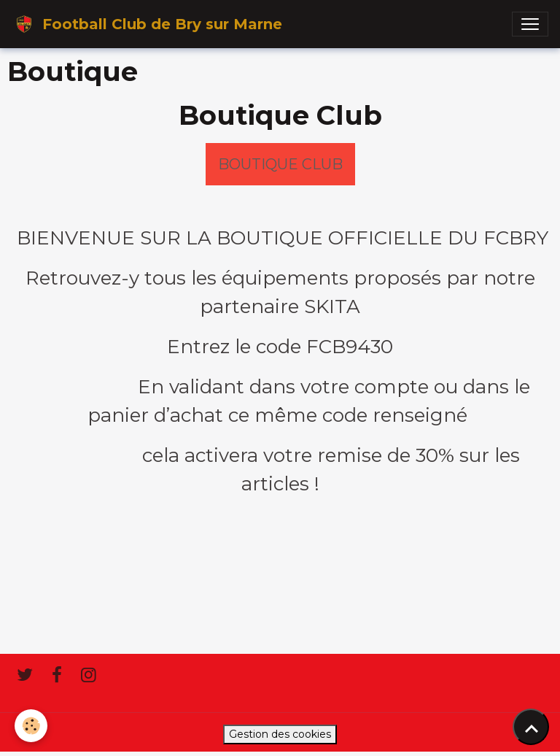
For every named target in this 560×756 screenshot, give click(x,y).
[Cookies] (31, 726)
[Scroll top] (531, 727)
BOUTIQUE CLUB (280, 164)
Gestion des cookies (280, 734)
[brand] (147, 24)
